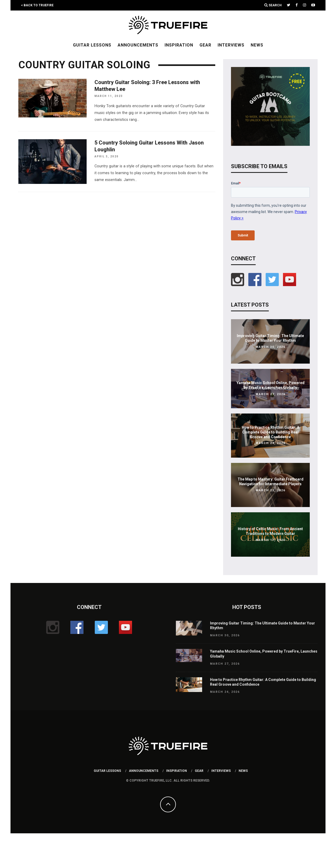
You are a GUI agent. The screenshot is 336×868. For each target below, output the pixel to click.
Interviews (231, 45)
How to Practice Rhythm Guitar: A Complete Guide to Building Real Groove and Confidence (271, 432)
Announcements (138, 45)
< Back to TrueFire (37, 5)
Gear (205, 45)
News (257, 45)
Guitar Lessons (92, 45)
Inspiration (179, 45)
